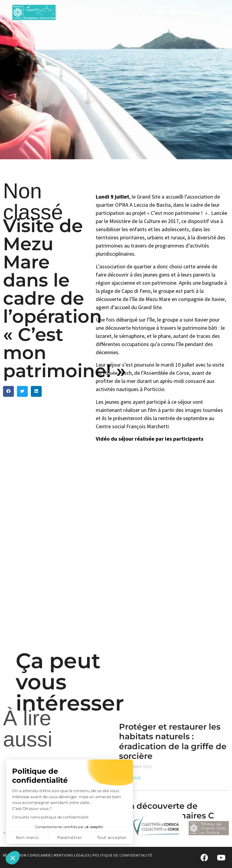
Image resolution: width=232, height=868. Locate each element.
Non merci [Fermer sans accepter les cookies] (27, 837)
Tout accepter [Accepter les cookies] (112, 837)
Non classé (33, 202)
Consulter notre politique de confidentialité (50, 817)
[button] (13, 858)
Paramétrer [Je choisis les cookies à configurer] (69, 837)
